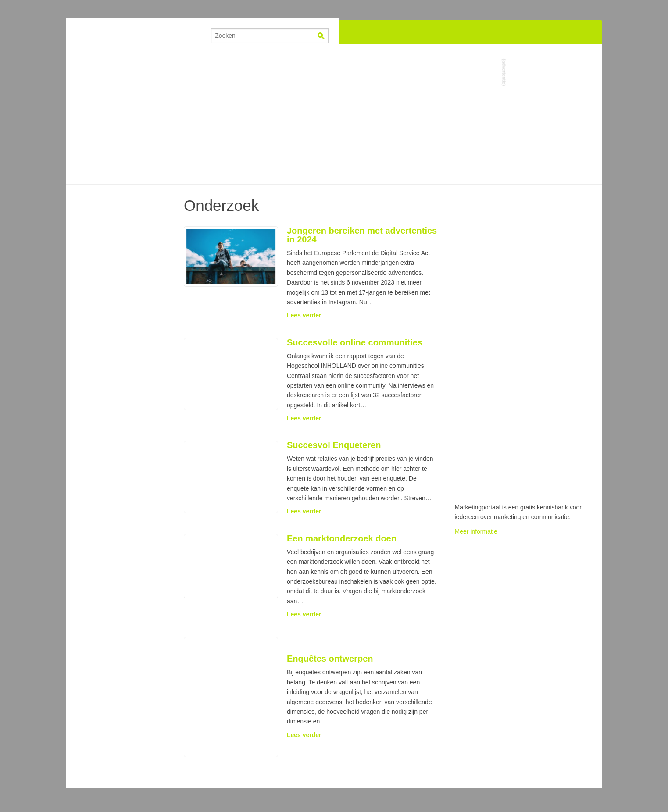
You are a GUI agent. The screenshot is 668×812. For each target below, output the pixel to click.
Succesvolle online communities (355, 342)
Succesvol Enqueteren (334, 445)
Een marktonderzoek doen (342, 538)
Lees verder (304, 315)
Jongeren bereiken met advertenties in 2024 (362, 235)
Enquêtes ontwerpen (330, 659)
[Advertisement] (334, 114)
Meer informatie (476, 531)
